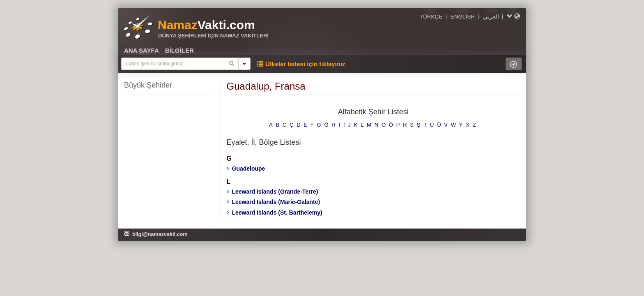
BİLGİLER (179, 50)
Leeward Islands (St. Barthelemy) (275, 213)
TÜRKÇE (431, 17)
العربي (491, 17)
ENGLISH (463, 17)
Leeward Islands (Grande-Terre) (273, 192)
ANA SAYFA (141, 50)
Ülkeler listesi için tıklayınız (301, 64)
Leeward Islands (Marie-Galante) (274, 202)
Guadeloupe (246, 169)
